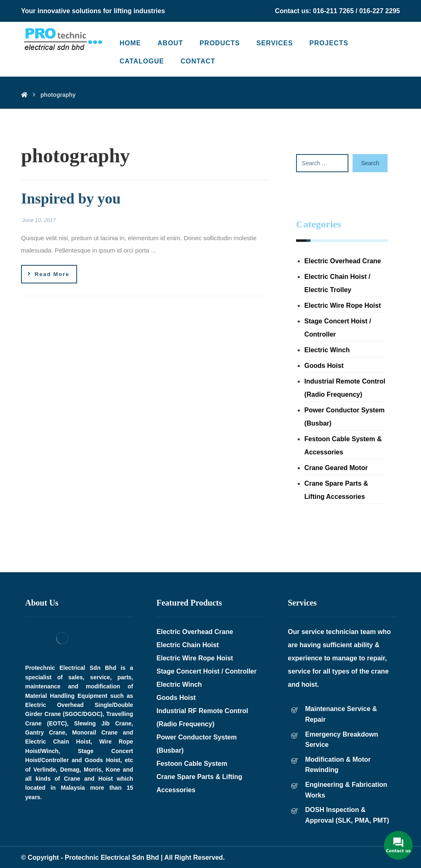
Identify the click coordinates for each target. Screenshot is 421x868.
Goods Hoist (324, 366)
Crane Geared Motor (336, 468)
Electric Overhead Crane (343, 261)
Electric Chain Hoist (188, 645)
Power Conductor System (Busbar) (345, 417)
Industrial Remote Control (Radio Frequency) (345, 388)
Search (370, 163)
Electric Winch (327, 350)
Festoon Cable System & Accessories (343, 446)
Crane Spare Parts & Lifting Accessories (336, 490)
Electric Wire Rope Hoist (343, 305)
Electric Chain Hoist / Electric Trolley (337, 283)
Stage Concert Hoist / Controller (338, 328)
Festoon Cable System (192, 764)
